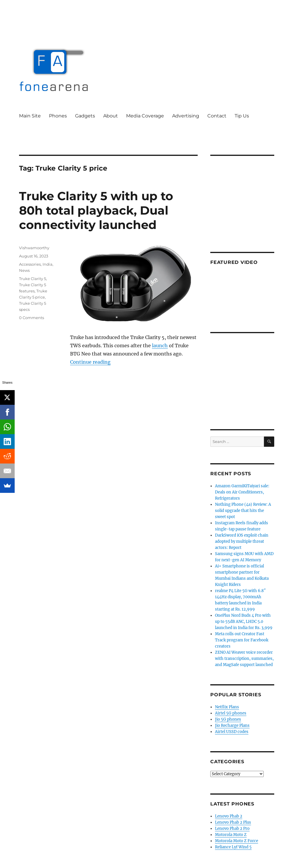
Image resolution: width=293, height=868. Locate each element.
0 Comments (32, 318)
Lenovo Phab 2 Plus (233, 822)
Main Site (30, 116)
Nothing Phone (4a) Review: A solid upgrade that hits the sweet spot (243, 511)
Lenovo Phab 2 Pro (232, 829)
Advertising (186, 116)
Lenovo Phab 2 (229, 816)
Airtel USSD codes (232, 732)
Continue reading (90, 362)
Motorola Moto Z (231, 835)
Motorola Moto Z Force (237, 841)
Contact (217, 116)
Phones (58, 116)
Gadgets (85, 116)
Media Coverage (145, 116)
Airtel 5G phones (231, 713)
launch (160, 345)
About (111, 116)
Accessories (30, 264)
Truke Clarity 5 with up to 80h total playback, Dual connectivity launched (96, 210)
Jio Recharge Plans (232, 725)
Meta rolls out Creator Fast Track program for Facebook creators (242, 640)
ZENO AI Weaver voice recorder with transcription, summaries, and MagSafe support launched (244, 659)
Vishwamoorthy (34, 248)
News (24, 270)
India (48, 264)
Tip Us (242, 116)
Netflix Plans (227, 707)
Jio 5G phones (228, 719)
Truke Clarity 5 (33, 279)
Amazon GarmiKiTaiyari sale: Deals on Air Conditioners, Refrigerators (242, 492)
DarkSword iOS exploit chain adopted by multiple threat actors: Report (242, 541)
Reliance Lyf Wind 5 (233, 847)
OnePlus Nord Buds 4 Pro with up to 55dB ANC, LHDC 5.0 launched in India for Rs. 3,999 (244, 622)
